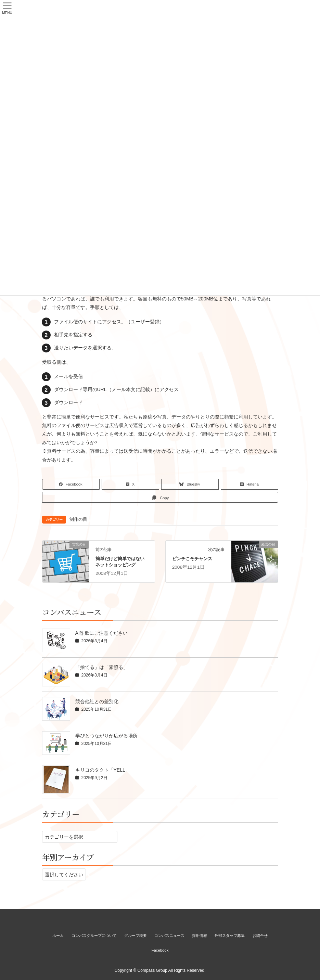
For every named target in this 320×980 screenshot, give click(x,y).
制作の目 (78, 519)
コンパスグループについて (93, 936)
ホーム (57, 936)
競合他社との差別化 (97, 701)
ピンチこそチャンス (192, 559)
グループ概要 (135, 936)
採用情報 (200, 936)
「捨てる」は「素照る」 (102, 667)
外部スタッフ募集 (231, 936)
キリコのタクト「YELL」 (103, 770)
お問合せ (261, 936)
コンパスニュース (170, 936)
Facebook (160, 950)
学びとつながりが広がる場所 (106, 736)
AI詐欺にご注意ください (101, 633)
